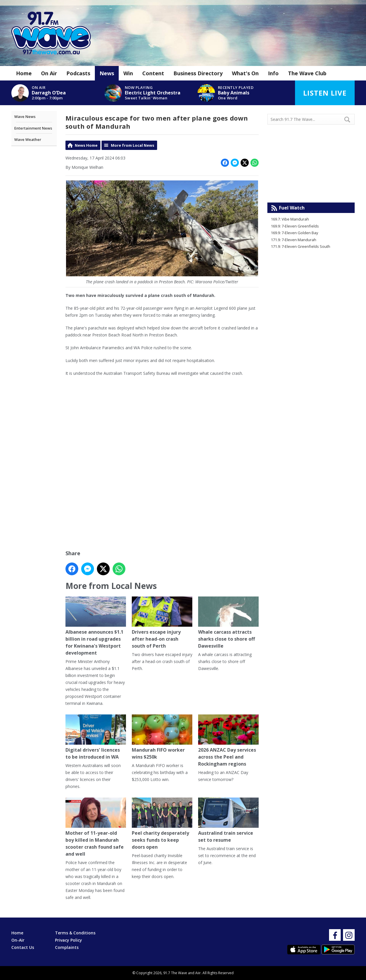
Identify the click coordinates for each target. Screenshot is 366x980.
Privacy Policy (69, 940)
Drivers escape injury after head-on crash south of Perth (162, 623)
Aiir (198, 973)
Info (273, 73)
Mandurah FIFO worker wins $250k (162, 738)
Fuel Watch (292, 208)
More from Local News (133, 145)
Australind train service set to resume (228, 821)
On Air (49, 73)
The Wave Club (307, 73)
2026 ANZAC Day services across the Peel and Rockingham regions (228, 741)
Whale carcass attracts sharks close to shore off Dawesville (228, 623)
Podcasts (78, 73)
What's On (245, 73)
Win (128, 73)
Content (153, 73)
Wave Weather (28, 139)
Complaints (67, 947)
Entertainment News (33, 128)
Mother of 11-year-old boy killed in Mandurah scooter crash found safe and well (96, 828)
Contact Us (23, 947)
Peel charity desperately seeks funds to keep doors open (162, 824)
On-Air (18, 940)
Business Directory (198, 73)
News (107, 73)
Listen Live (325, 93)
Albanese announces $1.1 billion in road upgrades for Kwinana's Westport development (96, 627)
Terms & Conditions (75, 933)
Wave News (25, 117)
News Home (86, 145)
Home (24, 73)
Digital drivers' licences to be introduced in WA (96, 738)
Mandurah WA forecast (311, 191)
